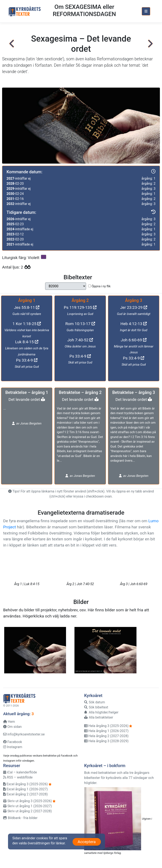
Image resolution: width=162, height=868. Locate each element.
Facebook (13, 742)
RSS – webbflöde (18, 777)
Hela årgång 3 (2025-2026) (106, 726)
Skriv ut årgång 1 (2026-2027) (27, 806)
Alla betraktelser (99, 717)
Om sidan (12, 727)
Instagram (13, 747)
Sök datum (94, 702)
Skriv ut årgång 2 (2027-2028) (27, 811)
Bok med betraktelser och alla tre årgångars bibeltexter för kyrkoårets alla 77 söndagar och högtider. (119, 778)
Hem (9, 722)
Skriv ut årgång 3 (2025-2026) (27, 801)
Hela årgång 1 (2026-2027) (106, 731)
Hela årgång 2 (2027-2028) (106, 736)
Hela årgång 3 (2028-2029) (106, 741)
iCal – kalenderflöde (20, 772)
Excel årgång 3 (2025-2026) (25, 784)
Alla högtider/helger (101, 712)
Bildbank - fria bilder (20, 818)
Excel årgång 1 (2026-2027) (25, 789)
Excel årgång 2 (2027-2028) (25, 794)
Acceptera (87, 842)
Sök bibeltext (96, 707)
